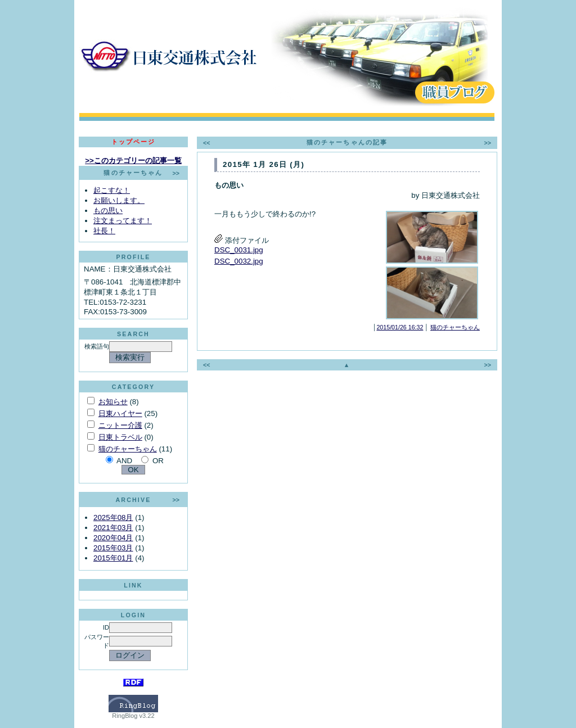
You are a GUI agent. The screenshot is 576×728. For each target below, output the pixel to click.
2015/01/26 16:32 (400, 327)
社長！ (104, 231)
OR (158, 461)
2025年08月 (113, 517)
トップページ (134, 142)
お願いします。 (119, 200)
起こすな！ (112, 190)
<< (206, 143)
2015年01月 (113, 558)
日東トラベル (120, 437)
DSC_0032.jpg (239, 261)
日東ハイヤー (120, 413)
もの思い (108, 211)
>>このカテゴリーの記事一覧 (133, 160)
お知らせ (113, 402)
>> (176, 173)
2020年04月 (113, 538)
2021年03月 (113, 528)
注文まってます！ (123, 221)
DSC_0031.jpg (239, 250)
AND (124, 461)
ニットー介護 (120, 425)
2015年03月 (113, 548)
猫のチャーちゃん (128, 449)
